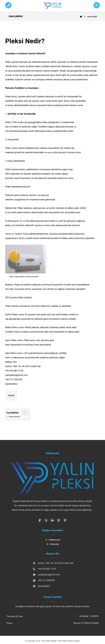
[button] (97, 5)
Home (11, 395)
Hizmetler (53, 544)
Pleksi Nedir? (14, 417)
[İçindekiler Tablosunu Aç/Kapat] (23, 413)
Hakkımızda (52, 540)
